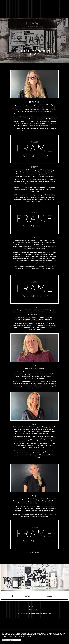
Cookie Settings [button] (7, 640)
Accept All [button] (17, 640)
